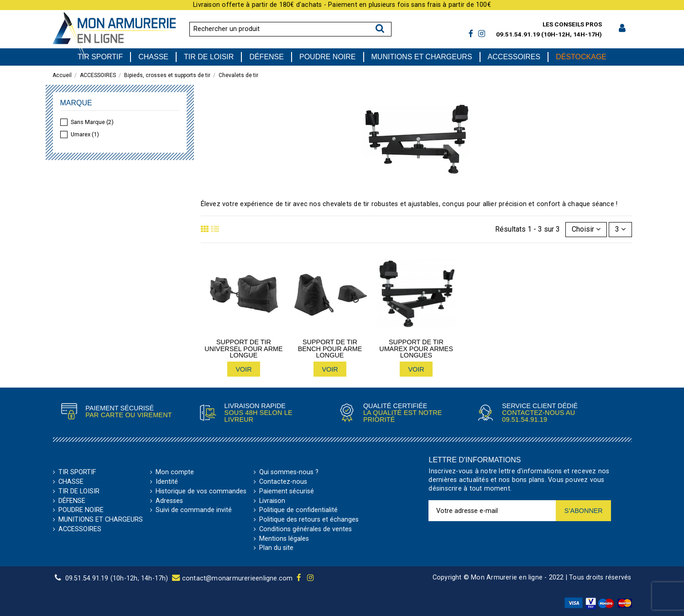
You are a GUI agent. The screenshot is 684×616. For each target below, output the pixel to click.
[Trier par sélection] (586, 229)
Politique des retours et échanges (309, 520)
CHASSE (71, 482)
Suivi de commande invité (194, 510)
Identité (167, 482)
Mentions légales (284, 539)
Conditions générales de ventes (305, 529)
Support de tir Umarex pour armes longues (416, 349)
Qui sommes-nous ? (289, 472)
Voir (243, 369)
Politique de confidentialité (298, 510)
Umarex (85, 134)
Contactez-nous (283, 482)
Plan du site (276, 548)
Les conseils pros (572, 24)
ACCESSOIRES (80, 529)
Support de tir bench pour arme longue (330, 349)
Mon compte (175, 472)
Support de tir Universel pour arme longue (243, 349)
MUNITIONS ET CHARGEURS (101, 520)
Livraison (272, 501)
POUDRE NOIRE (81, 510)
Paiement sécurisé (287, 492)
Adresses (169, 501)
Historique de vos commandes (201, 492)
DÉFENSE (72, 501)
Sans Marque (92, 122)
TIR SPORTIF (77, 472)
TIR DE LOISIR (79, 492)
